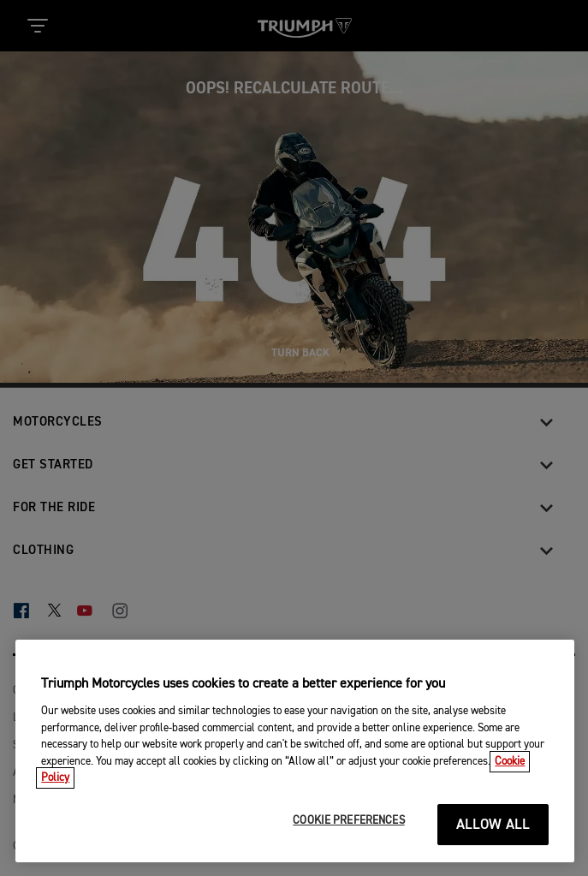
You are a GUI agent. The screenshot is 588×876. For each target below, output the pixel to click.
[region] (295, 751)
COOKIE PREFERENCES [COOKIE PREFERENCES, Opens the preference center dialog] (348, 821)
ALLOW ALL (493, 825)
